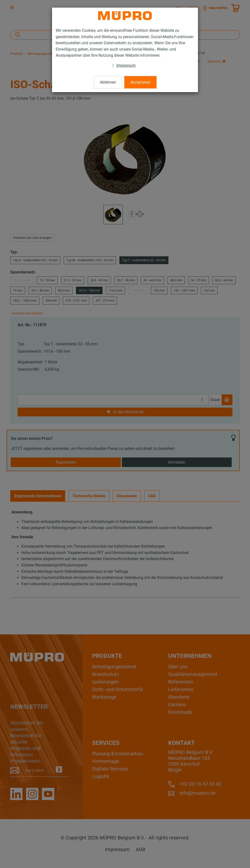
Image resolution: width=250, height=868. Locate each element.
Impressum (126, 65)
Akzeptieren (140, 82)
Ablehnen (108, 82)
